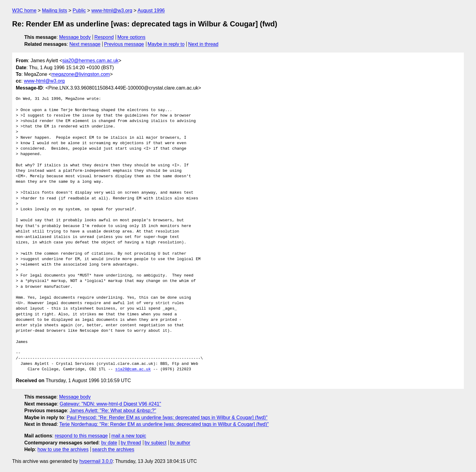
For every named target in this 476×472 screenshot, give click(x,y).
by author (180, 443)
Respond (104, 37)
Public (79, 10)
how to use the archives (63, 449)
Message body (75, 37)
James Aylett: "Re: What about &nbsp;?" (113, 411)
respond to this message (81, 436)
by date (109, 443)
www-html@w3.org (112, 10)
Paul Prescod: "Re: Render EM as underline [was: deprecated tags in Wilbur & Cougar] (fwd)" (167, 418)
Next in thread (203, 44)
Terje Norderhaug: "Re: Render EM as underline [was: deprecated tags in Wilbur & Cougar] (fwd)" (164, 424)
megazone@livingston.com (81, 74)
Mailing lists (54, 10)
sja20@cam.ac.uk (133, 369)
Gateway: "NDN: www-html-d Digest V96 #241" (110, 404)
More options (132, 37)
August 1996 (151, 10)
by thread (131, 443)
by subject (155, 443)
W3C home (24, 10)
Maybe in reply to (166, 44)
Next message (85, 44)
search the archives (113, 449)
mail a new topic (129, 436)
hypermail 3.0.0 (96, 461)
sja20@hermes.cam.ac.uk (90, 61)
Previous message (124, 44)
